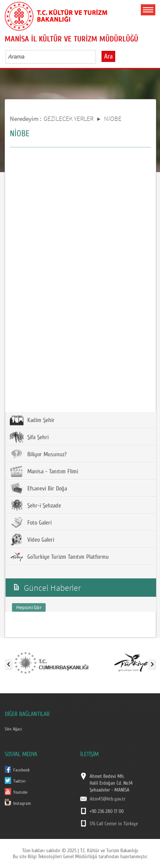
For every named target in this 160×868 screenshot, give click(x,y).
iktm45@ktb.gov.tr (108, 799)
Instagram (22, 803)
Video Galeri (32, 540)
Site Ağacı (13, 729)
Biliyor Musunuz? (38, 454)
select (98, 56)
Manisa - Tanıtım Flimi (44, 471)
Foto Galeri (31, 522)
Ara (108, 56)
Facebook (22, 770)
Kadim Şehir (32, 420)
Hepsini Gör (29, 607)
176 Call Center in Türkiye (114, 824)
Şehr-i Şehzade (35, 505)
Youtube (20, 792)
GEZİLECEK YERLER (68, 119)
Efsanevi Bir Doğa (38, 488)
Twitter (20, 781)
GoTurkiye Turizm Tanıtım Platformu (59, 557)
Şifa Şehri (29, 437)
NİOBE (113, 119)
